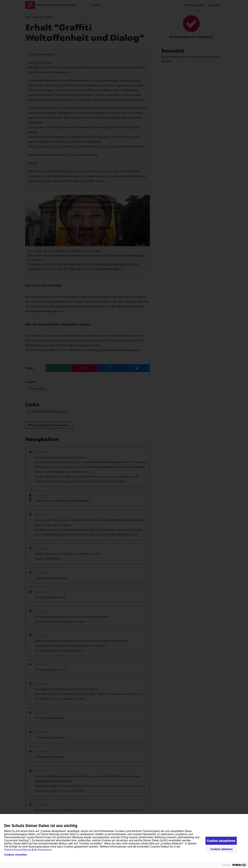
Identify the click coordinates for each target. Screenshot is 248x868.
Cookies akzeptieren (221, 841)
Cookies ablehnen (222, 849)
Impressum (45, 850)
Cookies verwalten (15, 855)
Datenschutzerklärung (18, 850)
